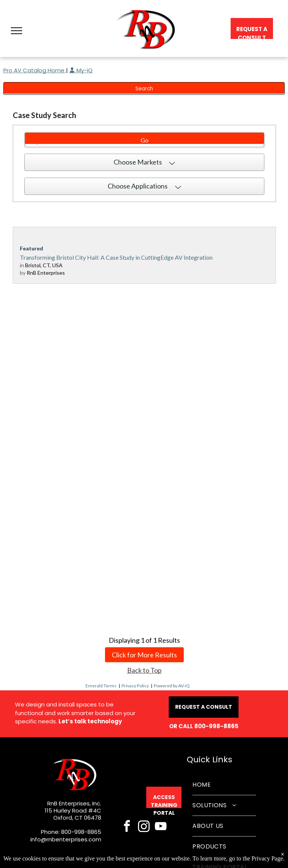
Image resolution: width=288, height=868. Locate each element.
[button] (16, 31)
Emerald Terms (101, 686)
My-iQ (81, 70)
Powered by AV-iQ (172, 686)
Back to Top (144, 670)
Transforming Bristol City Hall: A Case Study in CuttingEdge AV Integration (116, 257)
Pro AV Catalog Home (35, 70)
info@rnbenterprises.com (66, 839)
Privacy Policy (135, 686)
